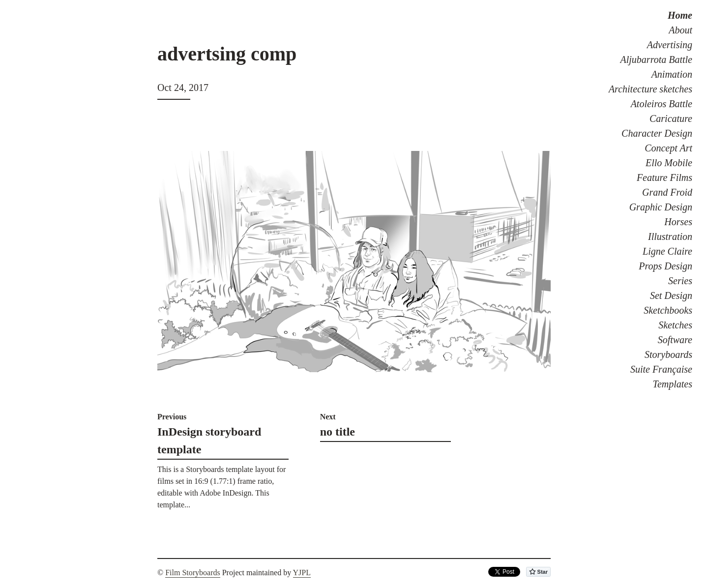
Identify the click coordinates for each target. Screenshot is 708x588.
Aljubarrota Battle (656, 59)
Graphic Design (661, 207)
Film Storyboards (193, 573)
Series (680, 281)
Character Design (657, 133)
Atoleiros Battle (662, 104)
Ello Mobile (669, 163)
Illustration (670, 236)
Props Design (665, 266)
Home (680, 15)
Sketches (675, 325)
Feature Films (664, 177)
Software (675, 340)
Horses (678, 222)
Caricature (671, 118)
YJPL (302, 573)
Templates (673, 384)
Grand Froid (667, 192)
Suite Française (661, 369)
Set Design (671, 295)
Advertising (670, 45)
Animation (672, 74)
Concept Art (668, 148)
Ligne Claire (667, 251)
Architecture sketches (650, 89)
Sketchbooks (668, 310)
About (680, 30)
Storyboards (668, 354)
